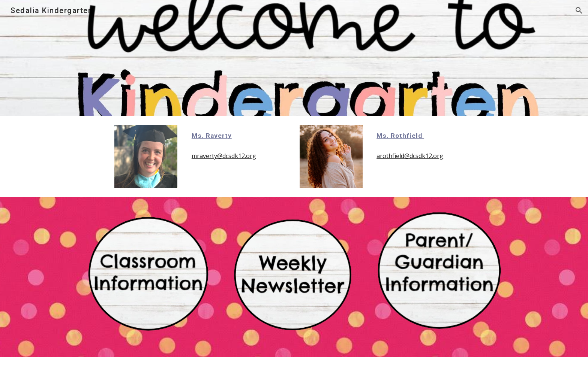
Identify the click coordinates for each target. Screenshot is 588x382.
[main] (238, 136)
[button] (579, 10)
